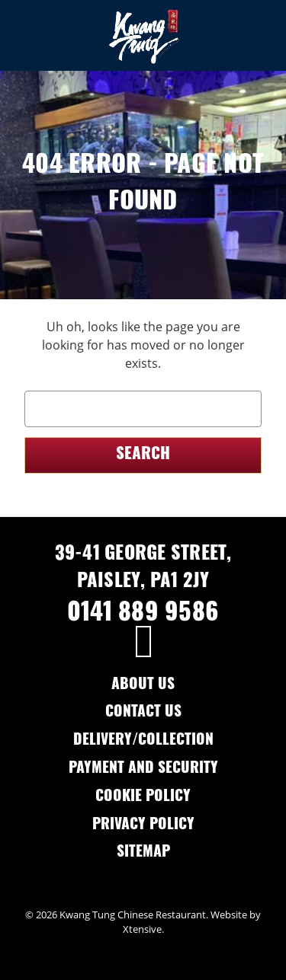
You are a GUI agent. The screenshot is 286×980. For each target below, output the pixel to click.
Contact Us (143, 713)
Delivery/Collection (143, 741)
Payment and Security (143, 769)
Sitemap (143, 853)
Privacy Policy (143, 826)
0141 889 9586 (143, 614)
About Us (143, 686)
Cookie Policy (143, 798)
